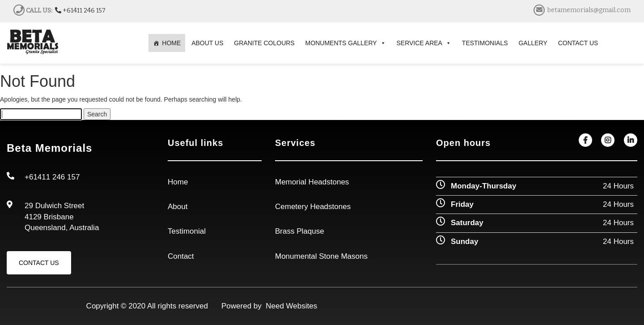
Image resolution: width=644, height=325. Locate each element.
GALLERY (533, 43)
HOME (171, 43)
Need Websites (289, 306)
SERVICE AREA (424, 43)
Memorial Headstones (312, 182)
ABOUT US (207, 43)
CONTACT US (578, 43)
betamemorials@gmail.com (589, 10)
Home (178, 182)
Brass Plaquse (300, 231)
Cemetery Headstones (313, 207)
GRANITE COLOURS (264, 43)
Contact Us (39, 263)
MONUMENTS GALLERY (346, 43)
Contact (181, 256)
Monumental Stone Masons (321, 256)
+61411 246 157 (80, 11)
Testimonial (187, 231)
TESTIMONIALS (485, 43)
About (178, 207)
